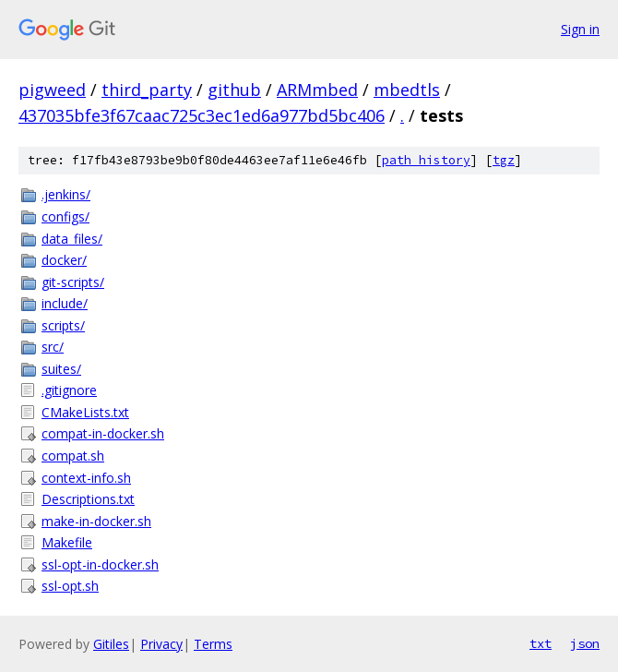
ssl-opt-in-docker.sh (100, 564)
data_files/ (72, 239)
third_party (147, 90)
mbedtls (407, 90)
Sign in (580, 29)
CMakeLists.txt (85, 412)
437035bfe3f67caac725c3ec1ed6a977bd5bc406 (202, 115)
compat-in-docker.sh (103, 433)
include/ (65, 303)
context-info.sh (86, 478)
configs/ (65, 216)
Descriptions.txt (88, 499)
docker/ (64, 260)
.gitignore (69, 390)
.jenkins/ (66, 194)
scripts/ (63, 325)
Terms (213, 644)
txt (541, 643)
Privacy (161, 644)
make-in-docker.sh (96, 521)
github (234, 90)
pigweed (52, 90)
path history (426, 160)
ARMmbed (317, 90)
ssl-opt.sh (70, 586)
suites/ (61, 369)
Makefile (67, 542)
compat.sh (73, 456)
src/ (53, 347)
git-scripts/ (73, 282)
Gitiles (111, 644)
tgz (504, 160)
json (585, 643)
